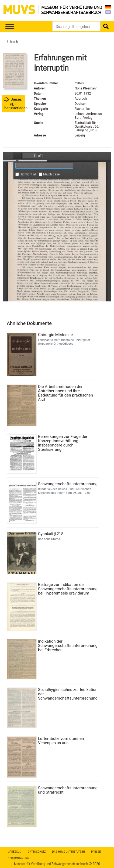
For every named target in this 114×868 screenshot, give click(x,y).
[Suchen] (76, 26)
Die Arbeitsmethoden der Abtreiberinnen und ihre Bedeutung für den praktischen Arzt (65, 393)
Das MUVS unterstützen (68, 852)
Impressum (14, 852)
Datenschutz (37, 852)
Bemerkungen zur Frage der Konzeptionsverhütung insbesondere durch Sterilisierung (63, 443)
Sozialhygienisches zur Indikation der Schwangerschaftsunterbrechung (68, 694)
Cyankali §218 (51, 534)
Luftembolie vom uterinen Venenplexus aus (61, 741)
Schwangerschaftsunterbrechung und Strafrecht (68, 790)
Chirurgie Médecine (55, 335)
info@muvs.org (18, 858)
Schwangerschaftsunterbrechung (68, 484)
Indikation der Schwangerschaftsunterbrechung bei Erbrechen (68, 646)
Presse (96, 852)
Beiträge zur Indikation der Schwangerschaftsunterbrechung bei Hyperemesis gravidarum (68, 589)
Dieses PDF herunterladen (14, 104)
